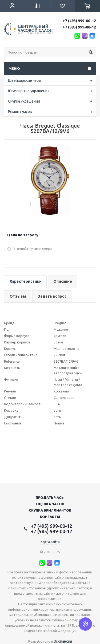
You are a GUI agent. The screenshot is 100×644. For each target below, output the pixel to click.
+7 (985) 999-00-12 (79, 27)
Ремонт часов (20, 112)
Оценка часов (50, 504)
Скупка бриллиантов (50, 510)
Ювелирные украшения (29, 91)
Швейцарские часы (25, 80)
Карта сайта (50, 542)
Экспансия (63, 641)
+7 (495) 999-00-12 (79, 21)
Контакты (50, 517)
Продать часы (50, 497)
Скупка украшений (24, 101)
